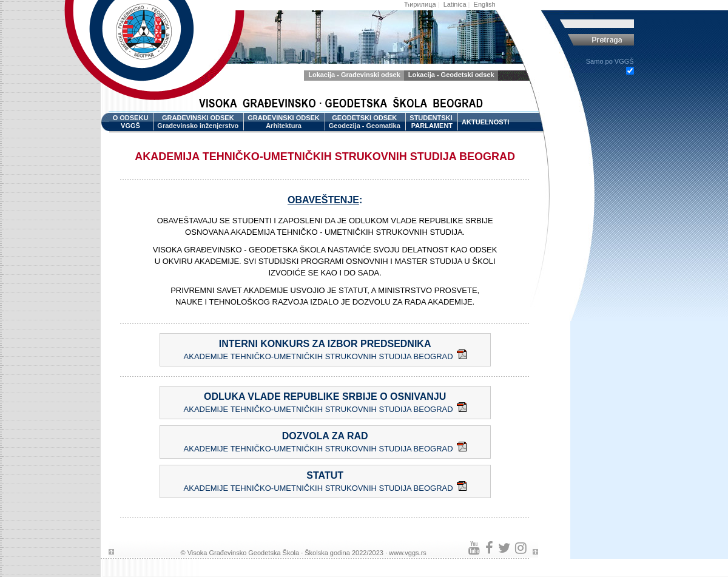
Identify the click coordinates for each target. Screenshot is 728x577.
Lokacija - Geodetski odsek (451, 75)
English (485, 4)
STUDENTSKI (431, 122)
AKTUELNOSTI (485, 122)
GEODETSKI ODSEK (365, 122)
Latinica (455, 4)
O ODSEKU (131, 122)
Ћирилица (420, 4)
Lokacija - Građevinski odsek (354, 75)
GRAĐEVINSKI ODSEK (198, 122)
